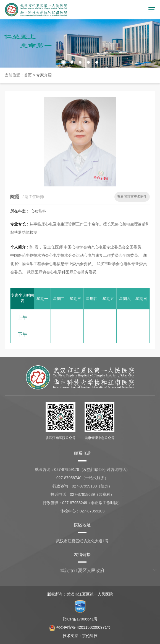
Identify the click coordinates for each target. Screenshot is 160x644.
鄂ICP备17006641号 (80, 619)
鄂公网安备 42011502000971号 (80, 627)
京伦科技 (90, 636)
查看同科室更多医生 (132, 197)
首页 (28, 75)
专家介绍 (44, 75)
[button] (64, 62)
